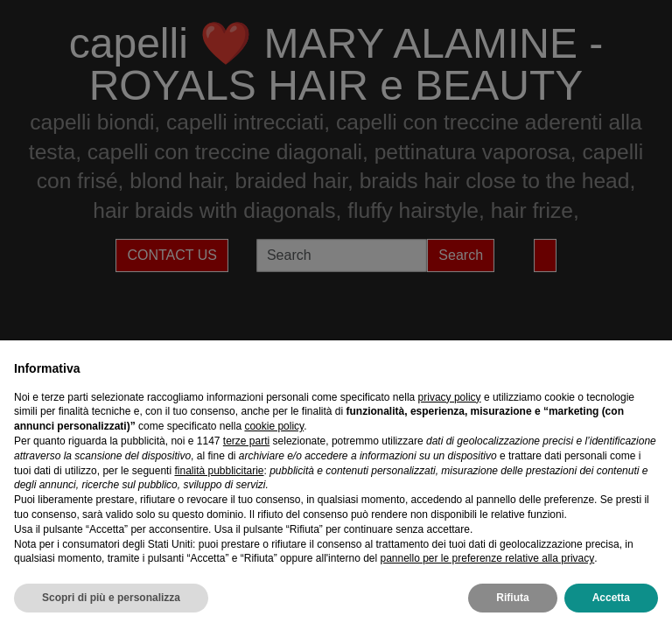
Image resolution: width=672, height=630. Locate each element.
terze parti (246, 441)
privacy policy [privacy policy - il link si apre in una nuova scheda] (450, 397)
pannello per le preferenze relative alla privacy (487, 558)
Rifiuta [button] (512, 598)
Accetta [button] (611, 598)
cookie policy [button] (274, 426)
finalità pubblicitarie (219, 471)
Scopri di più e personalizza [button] (111, 598)
